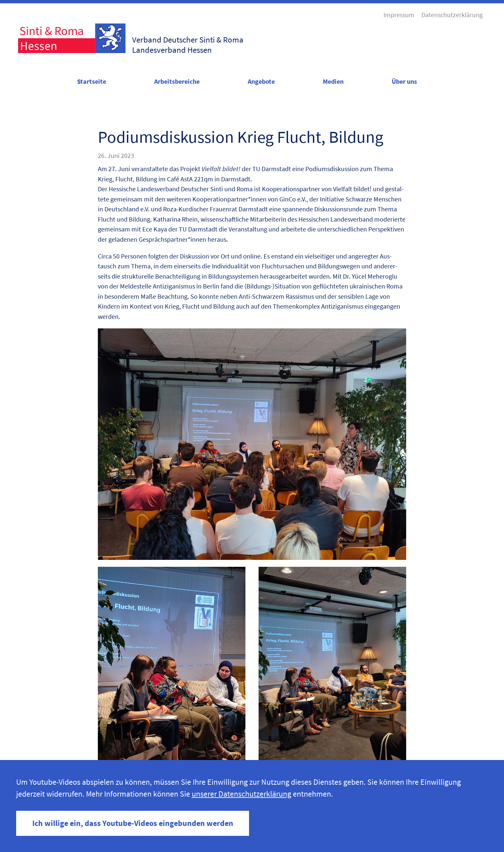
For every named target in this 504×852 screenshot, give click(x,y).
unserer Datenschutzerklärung (241, 794)
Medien (333, 81)
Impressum (399, 15)
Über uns (404, 81)
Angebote (261, 81)
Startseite (92, 81)
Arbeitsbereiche (177, 81)
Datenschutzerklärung (452, 15)
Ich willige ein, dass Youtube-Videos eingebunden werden (133, 823)
